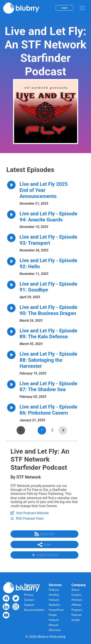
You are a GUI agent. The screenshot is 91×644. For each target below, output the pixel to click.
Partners (77, 600)
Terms (28, 590)
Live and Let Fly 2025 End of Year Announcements (44, 190)
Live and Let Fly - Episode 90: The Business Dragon (48, 310)
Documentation (34, 610)
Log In (64, 8)
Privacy (29, 595)
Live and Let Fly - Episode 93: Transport (48, 240)
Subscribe (44, 534)
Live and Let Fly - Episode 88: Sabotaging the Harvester (48, 360)
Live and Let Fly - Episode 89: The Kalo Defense (48, 334)
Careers (76, 595)
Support (29, 605)
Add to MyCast (44, 555)
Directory (55, 630)
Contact (29, 600)
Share (45, 545)
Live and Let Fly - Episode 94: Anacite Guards (48, 217)
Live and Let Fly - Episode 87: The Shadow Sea (48, 387)
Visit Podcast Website (30, 513)
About (75, 590)
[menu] (82, 8)
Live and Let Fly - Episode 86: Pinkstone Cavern (48, 410)
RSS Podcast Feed (27, 518)
